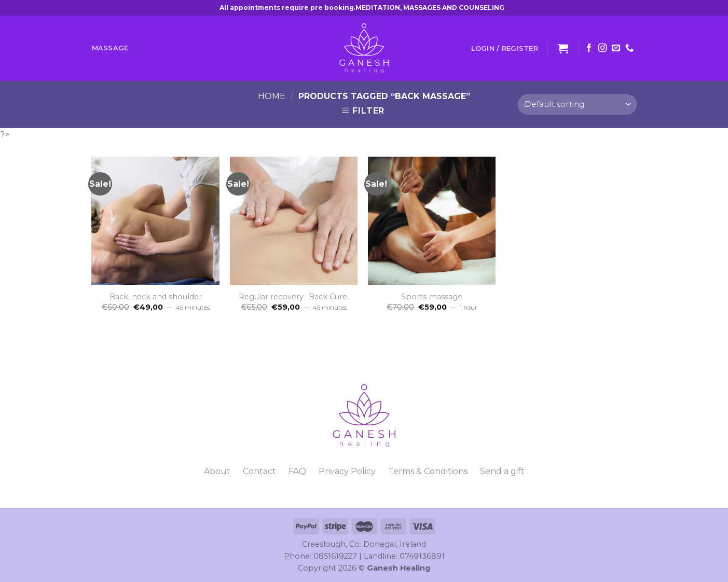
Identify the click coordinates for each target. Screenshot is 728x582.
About (217, 471)
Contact (259, 471)
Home (272, 96)
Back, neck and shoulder (156, 297)
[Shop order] (577, 105)
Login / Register (505, 48)
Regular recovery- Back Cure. (294, 297)
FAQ (297, 471)
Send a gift (502, 471)
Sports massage (432, 297)
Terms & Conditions (428, 471)
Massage (110, 48)
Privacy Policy (347, 471)
